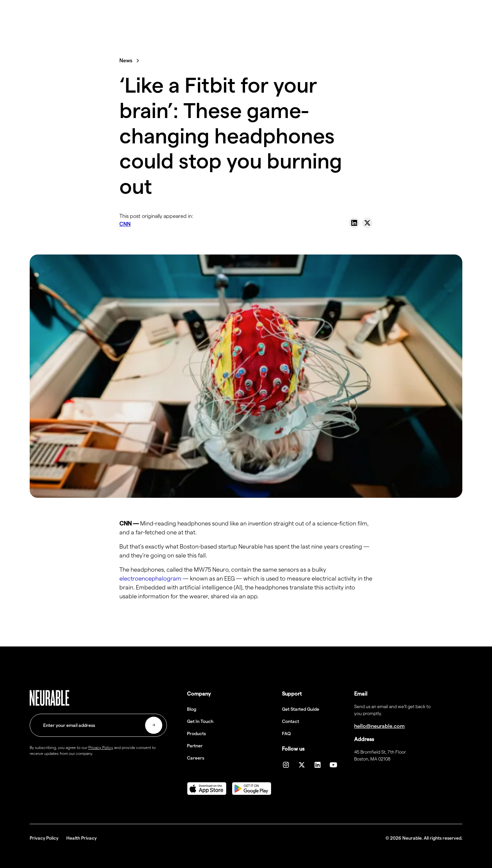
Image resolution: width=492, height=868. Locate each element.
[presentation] (80, 777)
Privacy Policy (44, 838)
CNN (125, 224)
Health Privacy (81, 838)
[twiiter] (302, 765)
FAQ (286, 733)
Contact (291, 721)
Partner (195, 746)
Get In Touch (200, 721)
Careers (196, 758)
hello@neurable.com (379, 726)
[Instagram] (286, 765)
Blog (192, 709)
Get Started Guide (301, 709)
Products (196, 733)
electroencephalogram (150, 578)
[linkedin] (318, 765)
